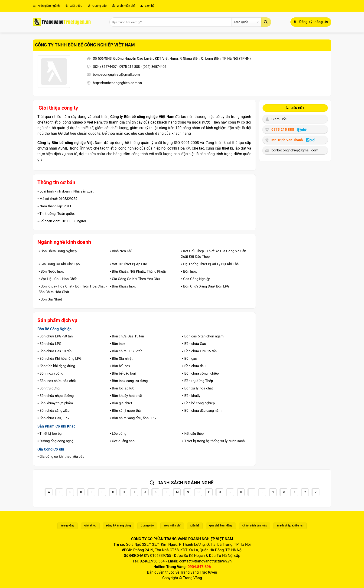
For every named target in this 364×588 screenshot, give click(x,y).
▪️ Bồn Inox (189, 271)
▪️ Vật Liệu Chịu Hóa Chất (58, 279)
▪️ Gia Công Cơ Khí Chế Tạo (59, 264)
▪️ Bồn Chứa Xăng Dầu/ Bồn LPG (205, 286)
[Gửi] (266, 22)
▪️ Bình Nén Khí (121, 251)
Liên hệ (147, 6)
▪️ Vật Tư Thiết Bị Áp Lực (128, 264)
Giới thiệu (74, 6)
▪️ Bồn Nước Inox (51, 271)
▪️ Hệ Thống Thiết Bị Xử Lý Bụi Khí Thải (210, 264)
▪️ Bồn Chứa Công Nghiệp (58, 251)
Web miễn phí (123, 6)
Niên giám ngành (46, 6)
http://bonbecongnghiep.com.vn (117, 83)
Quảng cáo (97, 6)
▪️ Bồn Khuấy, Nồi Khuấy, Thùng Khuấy (138, 271)
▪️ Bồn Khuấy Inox (123, 286)
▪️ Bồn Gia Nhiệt (50, 299)
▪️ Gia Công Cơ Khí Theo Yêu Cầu (135, 279)
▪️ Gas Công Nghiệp (196, 279)
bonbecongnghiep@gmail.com (116, 75)
